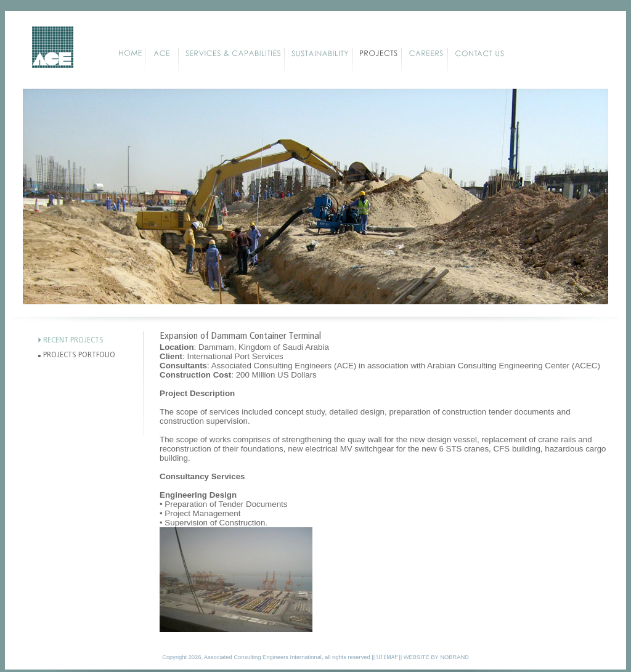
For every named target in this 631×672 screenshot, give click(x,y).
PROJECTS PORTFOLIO (79, 355)
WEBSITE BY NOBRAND (436, 657)
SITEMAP (387, 658)
